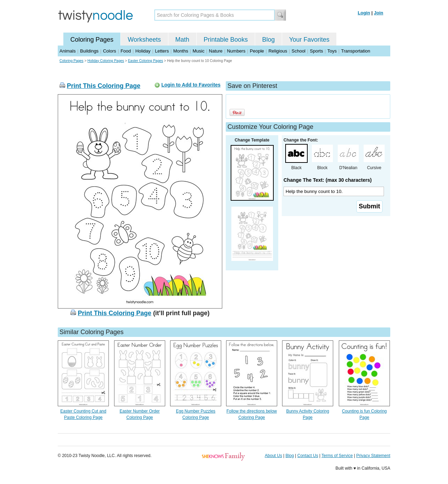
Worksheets (144, 40)
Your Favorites (309, 40)
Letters (162, 51)
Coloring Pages (92, 40)
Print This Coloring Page (104, 86)
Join (379, 13)
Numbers (236, 51)
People (257, 51)
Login (364, 13)
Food (126, 51)
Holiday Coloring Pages (106, 61)
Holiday (143, 51)
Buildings (89, 51)
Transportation (355, 51)
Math (182, 40)
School (299, 51)
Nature (216, 51)
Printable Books (226, 40)
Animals (68, 51)
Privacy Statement (373, 456)
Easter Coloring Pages (146, 61)
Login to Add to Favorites (191, 85)
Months (181, 51)
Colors (110, 51)
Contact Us (308, 456)
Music (198, 51)
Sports (316, 51)
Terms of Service (337, 456)
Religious (278, 51)
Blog (268, 40)
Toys (332, 51)
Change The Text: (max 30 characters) (328, 180)
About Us (274, 456)
